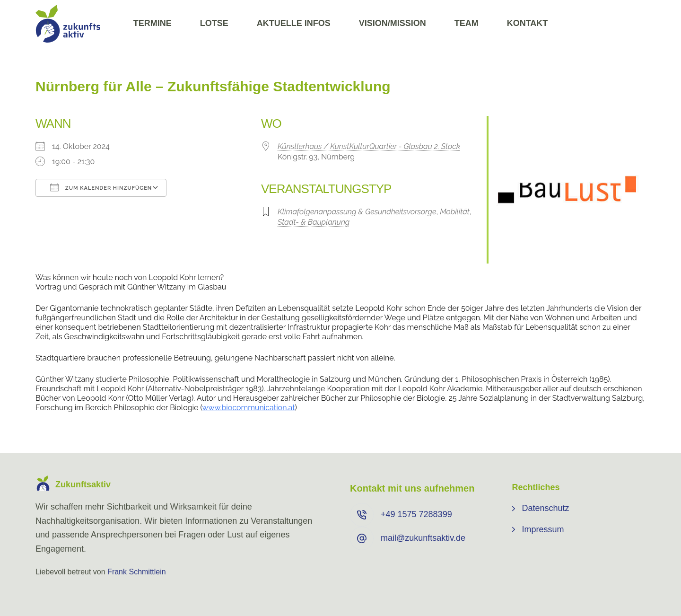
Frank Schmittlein (137, 572)
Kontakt (528, 23)
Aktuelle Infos (294, 23)
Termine (153, 23)
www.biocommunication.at (249, 408)
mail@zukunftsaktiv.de (423, 538)
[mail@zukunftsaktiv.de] (362, 538)
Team (467, 23)
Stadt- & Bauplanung (314, 222)
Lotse (214, 23)
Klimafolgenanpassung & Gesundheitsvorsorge (357, 212)
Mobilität (455, 212)
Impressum (543, 529)
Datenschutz (546, 508)
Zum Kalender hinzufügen (101, 187)
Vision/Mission (393, 23)
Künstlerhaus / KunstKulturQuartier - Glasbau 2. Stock (369, 146)
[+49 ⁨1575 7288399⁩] (362, 515)
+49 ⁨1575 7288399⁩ (416, 514)
